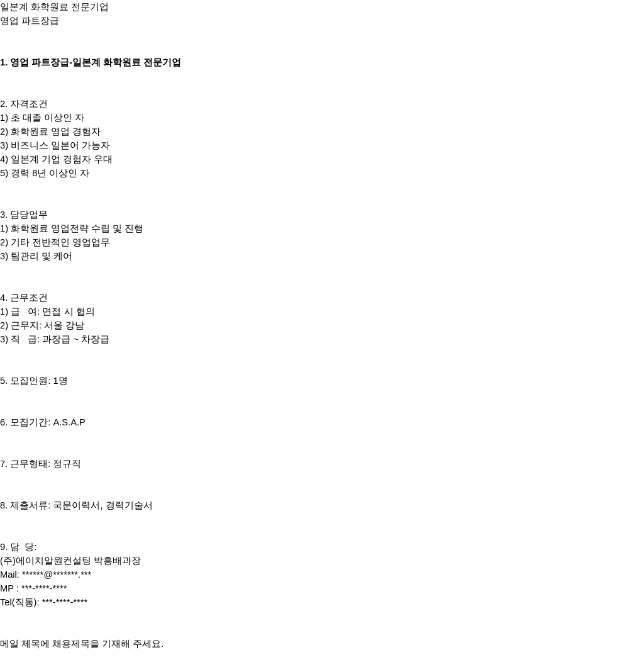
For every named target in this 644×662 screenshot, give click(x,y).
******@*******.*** (57, 575)
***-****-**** (44, 588)
